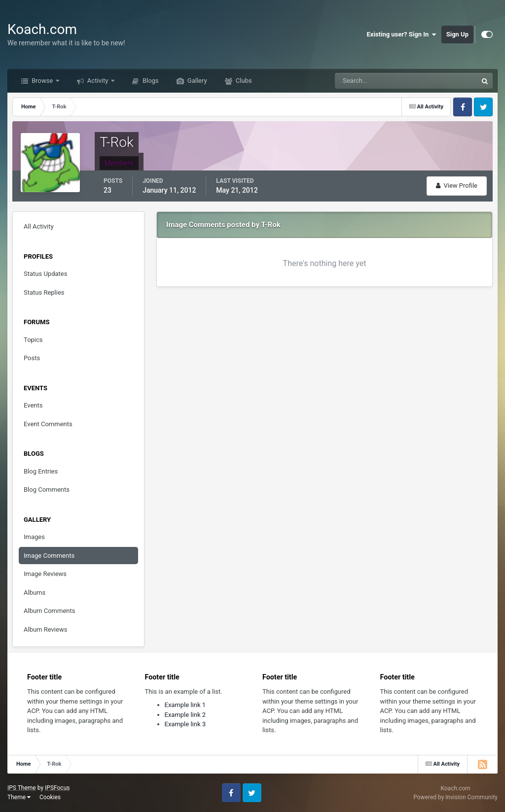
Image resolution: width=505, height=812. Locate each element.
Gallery (197, 81)
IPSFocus (57, 788)
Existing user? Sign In (402, 34)
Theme (19, 797)
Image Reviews (45, 574)
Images (34, 537)
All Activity (39, 226)
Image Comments (49, 556)
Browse (42, 81)
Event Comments (48, 424)
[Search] (376, 81)
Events (33, 405)
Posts (32, 358)
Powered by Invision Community (455, 797)
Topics (33, 340)
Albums (35, 592)
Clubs (243, 81)
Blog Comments (47, 490)
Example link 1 (185, 705)
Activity (98, 81)
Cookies (50, 797)
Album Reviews (45, 629)
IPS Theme (22, 788)
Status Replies (44, 292)
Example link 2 (185, 715)
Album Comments (49, 611)
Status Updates (45, 274)
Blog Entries (41, 471)
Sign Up (457, 34)
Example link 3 (185, 724)
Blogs (150, 81)
